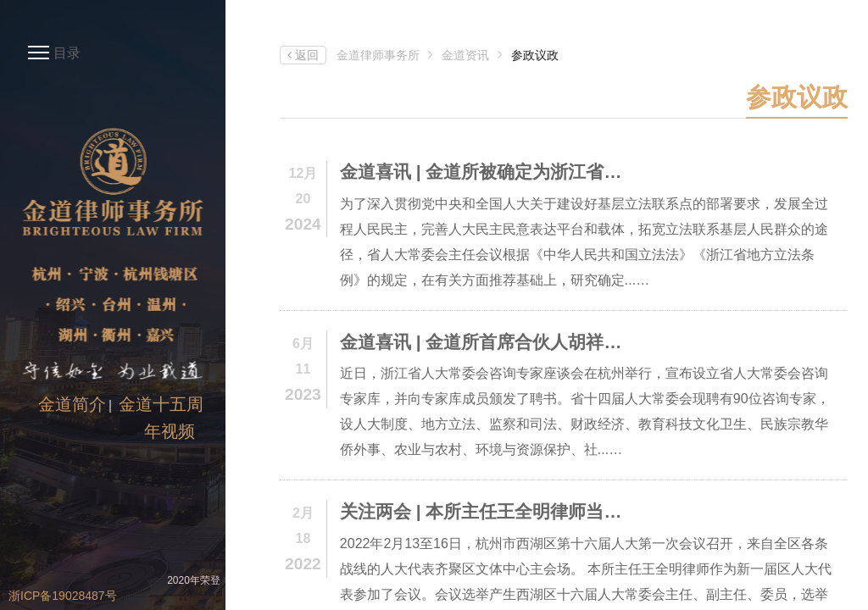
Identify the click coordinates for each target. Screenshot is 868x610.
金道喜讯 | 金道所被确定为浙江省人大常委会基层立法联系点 (488, 172)
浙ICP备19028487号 (63, 596)
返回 (303, 55)
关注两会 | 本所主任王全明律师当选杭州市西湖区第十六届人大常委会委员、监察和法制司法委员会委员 (488, 511)
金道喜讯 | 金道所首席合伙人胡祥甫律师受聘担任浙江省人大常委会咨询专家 (488, 342)
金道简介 (72, 404)
